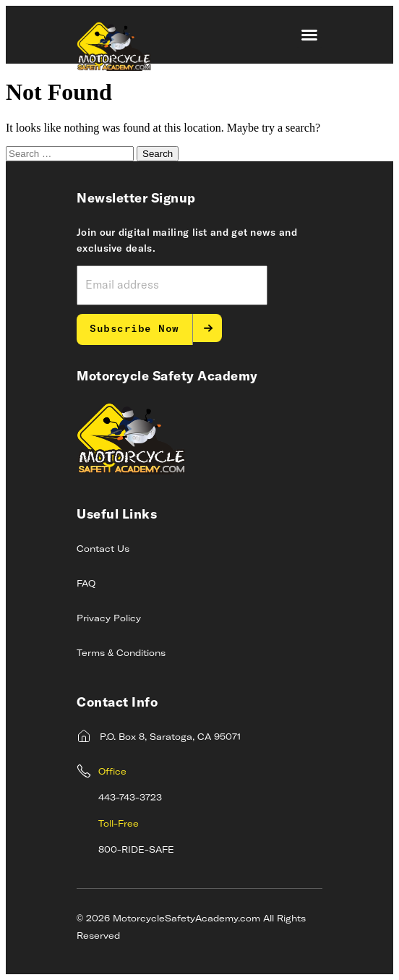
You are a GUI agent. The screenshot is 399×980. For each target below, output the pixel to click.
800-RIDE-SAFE (136, 851)
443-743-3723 (130, 798)
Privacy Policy (109, 619)
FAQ (86, 584)
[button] (309, 35)
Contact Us (103, 550)
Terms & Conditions (121, 654)
